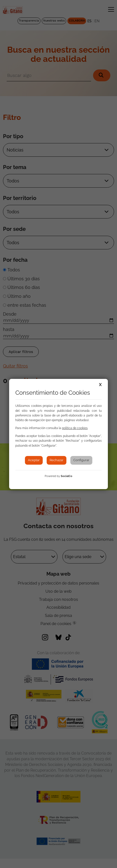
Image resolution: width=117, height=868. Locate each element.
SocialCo (67, 476)
